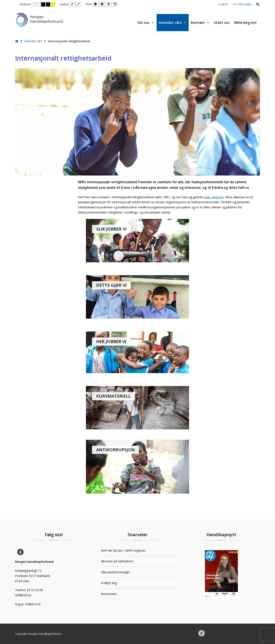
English (223, 4)
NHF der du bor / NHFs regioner (123, 550)
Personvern (109, 594)
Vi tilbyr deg (109, 583)
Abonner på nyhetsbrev (117, 561)
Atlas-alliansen (214, 197)
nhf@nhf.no (23, 595)
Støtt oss (222, 23)
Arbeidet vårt (173, 23)
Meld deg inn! (245, 23)
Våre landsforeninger (115, 572)
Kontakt (200, 23)
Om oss (146, 23)
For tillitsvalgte (242, 4)
